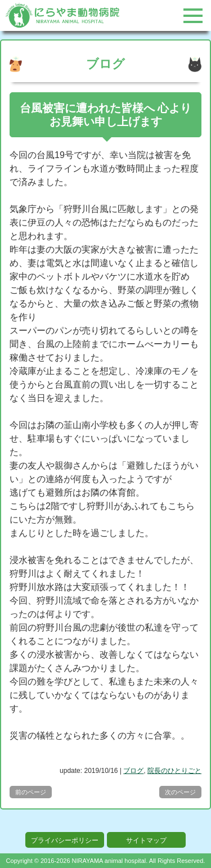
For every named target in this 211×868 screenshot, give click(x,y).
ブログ (133, 771)
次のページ (180, 792)
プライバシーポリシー (65, 840)
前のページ (31, 792)
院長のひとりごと (174, 771)
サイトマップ (146, 840)
